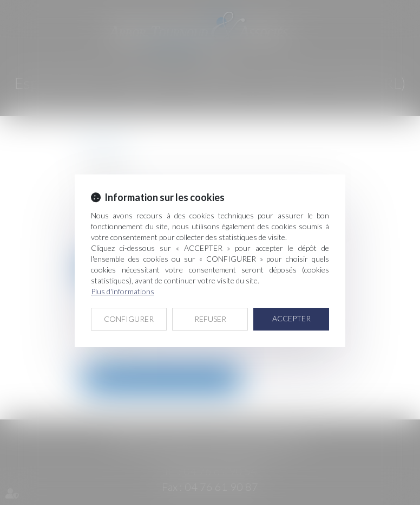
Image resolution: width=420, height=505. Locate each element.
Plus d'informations (123, 291)
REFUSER (210, 319)
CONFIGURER (129, 319)
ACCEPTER (291, 318)
